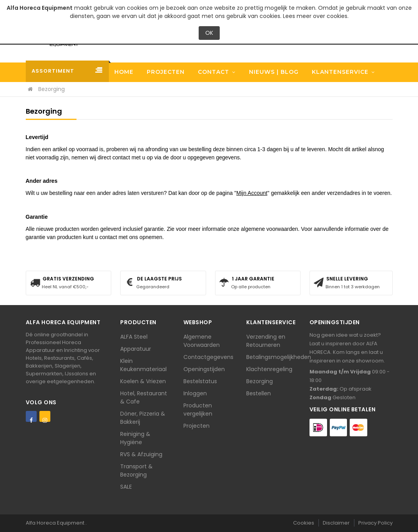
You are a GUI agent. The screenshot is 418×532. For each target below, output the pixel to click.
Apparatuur (136, 349)
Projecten (197, 426)
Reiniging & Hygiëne (135, 438)
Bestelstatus (200, 381)
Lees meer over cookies (315, 16)
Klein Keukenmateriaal (143, 365)
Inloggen (195, 393)
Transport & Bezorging (136, 470)
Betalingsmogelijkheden (279, 357)
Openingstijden (204, 369)
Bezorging (260, 381)
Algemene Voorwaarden (202, 341)
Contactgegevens (208, 357)
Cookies (304, 523)
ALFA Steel (134, 337)
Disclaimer (336, 523)
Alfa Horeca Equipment (56, 523)
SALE (126, 487)
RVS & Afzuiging (141, 454)
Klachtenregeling (269, 369)
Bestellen (259, 393)
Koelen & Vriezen (143, 381)
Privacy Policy (375, 523)
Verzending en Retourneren (266, 341)
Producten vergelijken (198, 410)
